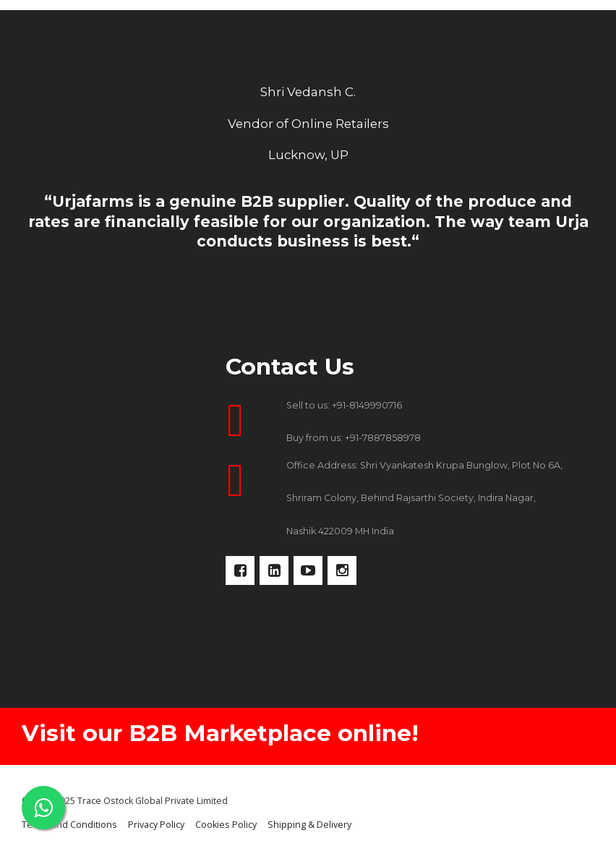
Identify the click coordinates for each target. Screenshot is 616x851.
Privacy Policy (156, 825)
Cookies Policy (226, 825)
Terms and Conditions (69, 825)
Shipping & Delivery (309, 825)
